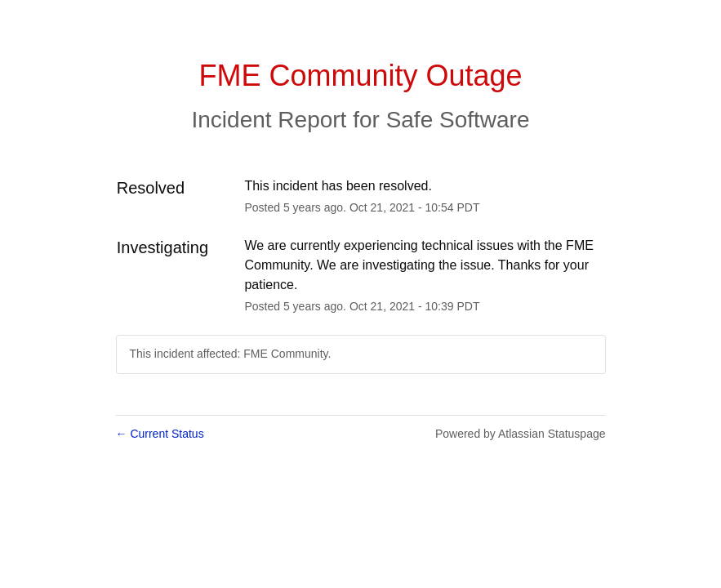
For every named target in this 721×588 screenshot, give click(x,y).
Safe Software (458, 120)
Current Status (160, 434)
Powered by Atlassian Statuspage (521, 434)
